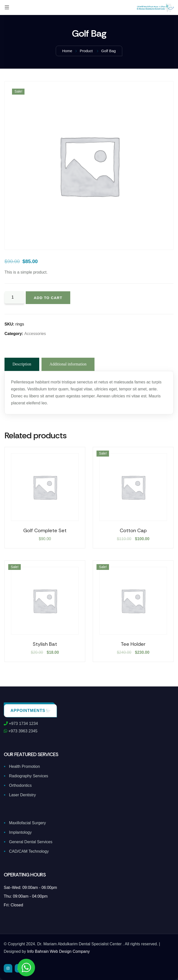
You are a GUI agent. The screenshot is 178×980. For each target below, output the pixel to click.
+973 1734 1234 (21, 724)
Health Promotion (24, 766)
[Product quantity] (14, 297)
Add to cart (48, 298)
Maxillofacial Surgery (27, 823)
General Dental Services (31, 842)
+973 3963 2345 (21, 731)
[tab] (22, 364)
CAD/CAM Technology (29, 851)
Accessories (35, 334)
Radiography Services (29, 776)
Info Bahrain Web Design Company (58, 951)
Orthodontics (20, 785)
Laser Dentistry (22, 795)
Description (22, 364)
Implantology (20, 832)
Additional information (68, 364)
